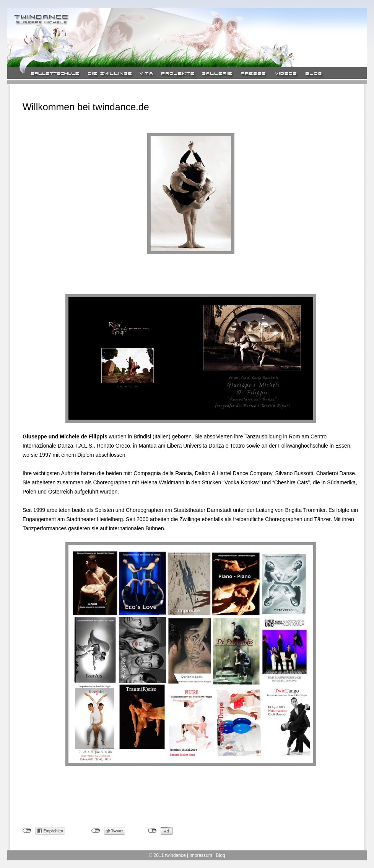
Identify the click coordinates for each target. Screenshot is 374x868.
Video (285, 74)
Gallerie (217, 74)
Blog (317, 74)
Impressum (201, 855)
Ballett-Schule (55, 74)
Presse (253, 74)
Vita (146, 74)
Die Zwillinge (110, 74)
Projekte (177, 74)
